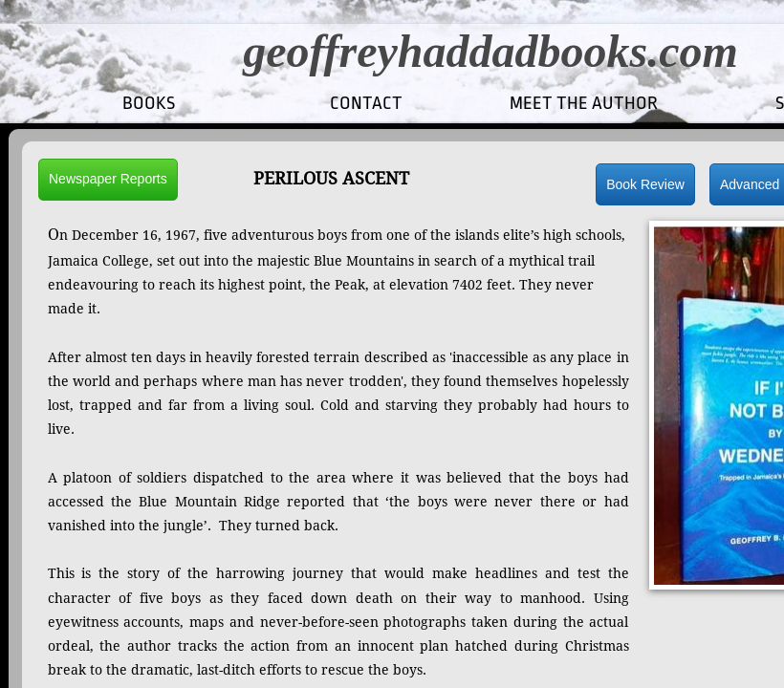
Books (149, 103)
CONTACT (366, 103)
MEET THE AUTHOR (584, 103)
